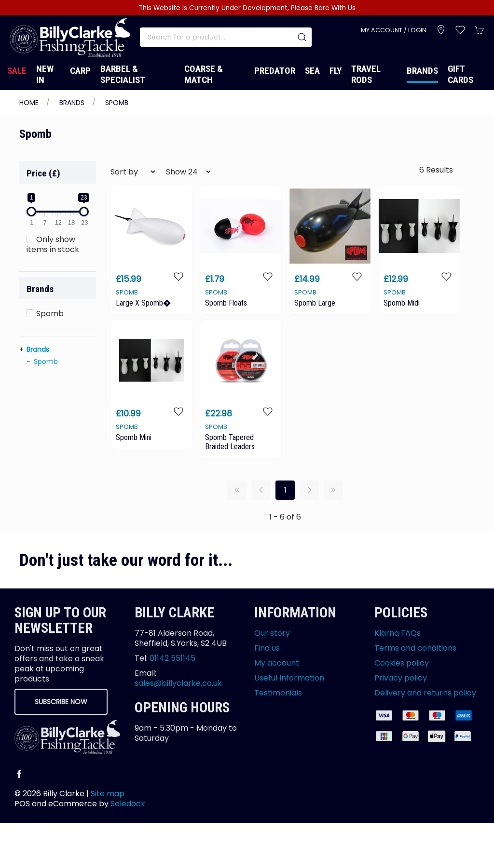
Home (29, 103)
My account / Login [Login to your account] (394, 30)
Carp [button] (80, 71)
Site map (108, 794)
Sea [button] (312, 71)
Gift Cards (460, 74)
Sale (17, 71)
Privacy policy (401, 678)
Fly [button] (336, 71)
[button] (460, 30)
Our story (272, 633)
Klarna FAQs (398, 633)
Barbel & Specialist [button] (123, 74)
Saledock (128, 804)
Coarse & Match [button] (204, 74)
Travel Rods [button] (366, 74)
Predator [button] (275, 71)
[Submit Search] (302, 37)
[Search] (226, 37)
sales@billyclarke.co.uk (178, 683)
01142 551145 (172, 658)
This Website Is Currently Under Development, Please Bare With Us (247, 8)
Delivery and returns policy (425, 693)
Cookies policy (402, 663)
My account (277, 663)
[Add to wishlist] (178, 276)
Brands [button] (40, 289)
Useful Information (289, 678)
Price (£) (43, 173)
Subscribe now (61, 702)
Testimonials (278, 693)
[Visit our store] (441, 30)
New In (45, 74)
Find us (267, 648)
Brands (422, 71)
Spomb (117, 103)
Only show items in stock (53, 244)
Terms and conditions (415, 648)
